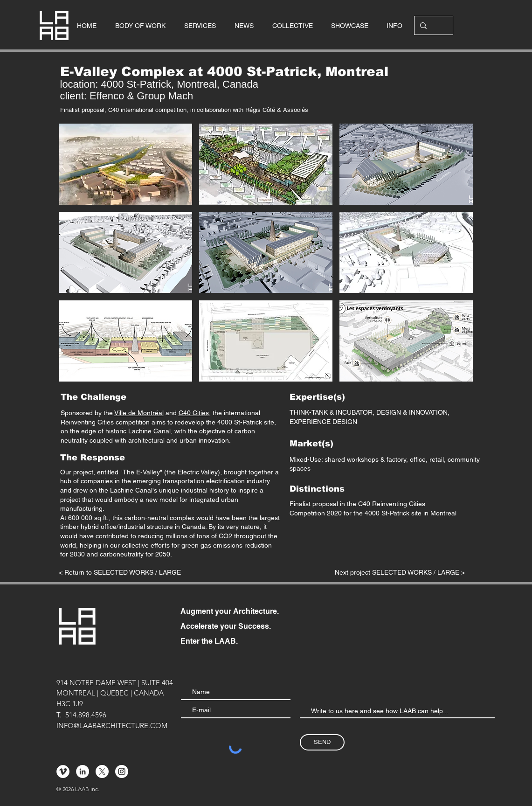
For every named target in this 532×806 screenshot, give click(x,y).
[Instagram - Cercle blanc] (122, 771)
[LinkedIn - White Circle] (83, 771)
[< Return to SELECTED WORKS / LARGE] (120, 573)
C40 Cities (194, 413)
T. (59, 715)
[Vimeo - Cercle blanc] (63, 771)
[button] (125, 164)
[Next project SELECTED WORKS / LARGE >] (400, 573)
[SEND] (322, 742)
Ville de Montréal (139, 413)
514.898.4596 (86, 715)
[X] (102, 771)
